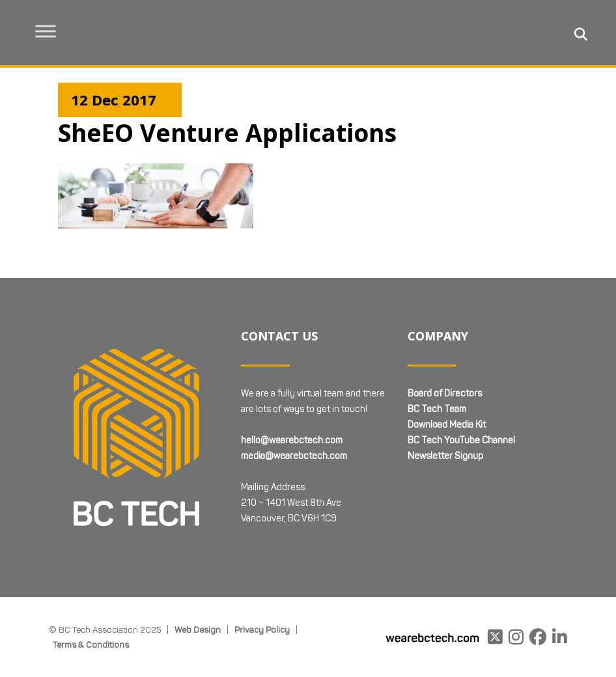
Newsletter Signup (445, 456)
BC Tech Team (437, 409)
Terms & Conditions (91, 644)
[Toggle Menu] (46, 31)
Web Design (198, 629)
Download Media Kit (447, 425)
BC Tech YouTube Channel (461, 440)
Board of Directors (445, 394)
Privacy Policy (262, 629)
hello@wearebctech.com (292, 440)
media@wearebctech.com (294, 456)
